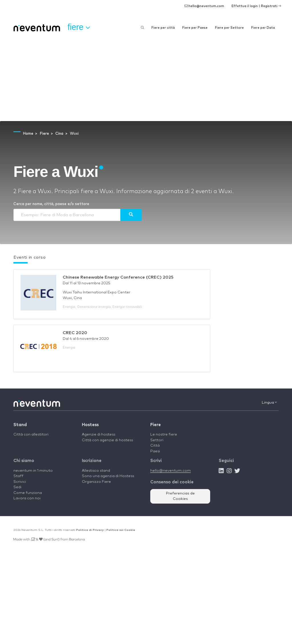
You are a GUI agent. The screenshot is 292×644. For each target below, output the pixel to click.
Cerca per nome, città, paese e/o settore (51, 204)
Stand (20, 425)
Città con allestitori (31, 435)
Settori (157, 440)
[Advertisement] (146, 78)
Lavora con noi (27, 498)
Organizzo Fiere (96, 482)
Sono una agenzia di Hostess (108, 476)
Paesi (155, 451)
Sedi (17, 487)
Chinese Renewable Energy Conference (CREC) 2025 (118, 277)
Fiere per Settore (229, 28)
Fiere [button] (79, 27)
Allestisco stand (96, 471)
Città (155, 446)
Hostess (90, 425)
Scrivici (20, 482)
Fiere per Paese (195, 28)
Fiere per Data (263, 28)
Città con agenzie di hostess (107, 440)
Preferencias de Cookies (180, 496)
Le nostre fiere (164, 435)
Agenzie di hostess (99, 435)
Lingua (269, 402)
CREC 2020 (75, 333)
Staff (18, 476)
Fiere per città (163, 28)
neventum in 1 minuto (33, 471)
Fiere (156, 425)
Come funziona (28, 493)
